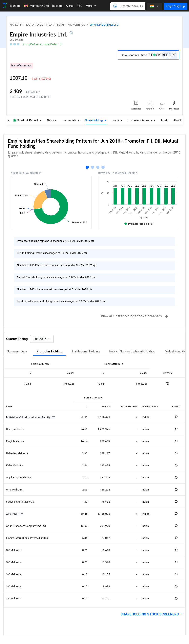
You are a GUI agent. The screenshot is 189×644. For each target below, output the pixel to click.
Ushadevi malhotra (17, 453)
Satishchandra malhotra (20, 502)
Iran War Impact (21, 65)
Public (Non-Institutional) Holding (132, 351)
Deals (116, 120)
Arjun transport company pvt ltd (26, 526)
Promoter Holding (49, 351)
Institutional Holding (86, 351)
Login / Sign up (176, 6)
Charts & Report (26, 120)
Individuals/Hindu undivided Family (28, 417)
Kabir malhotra (15, 465)
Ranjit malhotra (15, 441)
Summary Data (17, 351)
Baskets (57, 6)
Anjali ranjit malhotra (18, 477)
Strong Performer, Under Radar (40, 44)
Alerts (165, 120)
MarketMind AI (36, 6)
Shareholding (94, 120)
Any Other (13, 514)
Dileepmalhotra (15, 429)
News (51, 120)
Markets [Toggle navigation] (15, 6)
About (177, 120)
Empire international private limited (27, 538)
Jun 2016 (40, 339)
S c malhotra (14, 550)
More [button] (91, 6)
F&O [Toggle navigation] (80, 6)
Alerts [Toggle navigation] (70, 6)
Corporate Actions (140, 120)
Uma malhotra (14, 489)
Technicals (70, 120)
